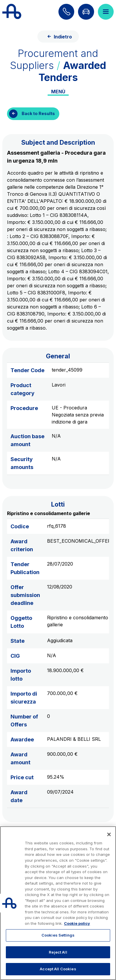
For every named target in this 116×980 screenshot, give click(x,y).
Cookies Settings (58, 935)
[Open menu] (106, 12)
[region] (58, 903)
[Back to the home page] (12, 12)
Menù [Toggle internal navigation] (58, 92)
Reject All (58, 952)
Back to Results (38, 113)
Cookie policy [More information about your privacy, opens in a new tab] (77, 923)
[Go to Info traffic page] (86, 12)
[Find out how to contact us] (66, 12)
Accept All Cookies (58, 969)
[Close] (109, 834)
